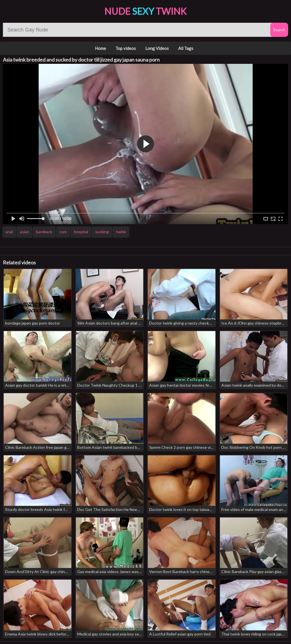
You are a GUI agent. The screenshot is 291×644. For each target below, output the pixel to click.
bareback (44, 232)
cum (63, 232)
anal (9, 232)
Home (100, 48)
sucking (102, 232)
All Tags (186, 48)
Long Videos (157, 48)
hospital (81, 232)
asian (24, 232)
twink (121, 232)
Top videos (126, 48)
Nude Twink (145, 11)
